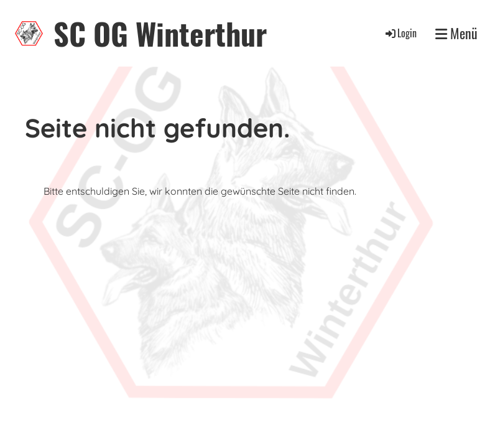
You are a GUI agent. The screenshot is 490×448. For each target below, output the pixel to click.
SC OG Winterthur (160, 33)
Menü (456, 33)
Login (400, 33)
